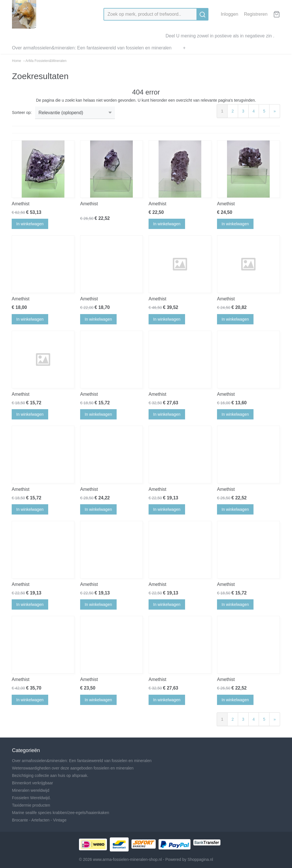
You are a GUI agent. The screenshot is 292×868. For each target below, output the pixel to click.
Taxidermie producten (31, 805)
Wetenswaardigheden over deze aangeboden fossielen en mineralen (73, 768)
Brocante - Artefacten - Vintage (39, 820)
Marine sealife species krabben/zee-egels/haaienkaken (61, 813)
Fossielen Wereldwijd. (31, 798)
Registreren (256, 14)
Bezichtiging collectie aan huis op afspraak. (50, 775)
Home (17, 61)
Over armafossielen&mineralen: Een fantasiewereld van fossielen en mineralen (92, 48)
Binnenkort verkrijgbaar (33, 783)
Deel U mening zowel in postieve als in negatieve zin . (220, 36)
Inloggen (229, 14)
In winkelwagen (30, 224)
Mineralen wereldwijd (31, 790)
